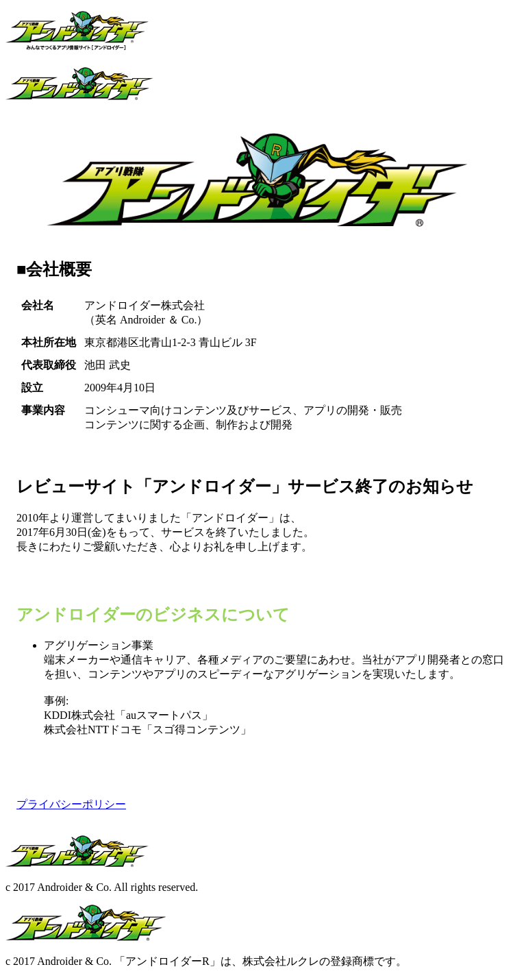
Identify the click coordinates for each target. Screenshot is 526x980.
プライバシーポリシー (71, 804)
